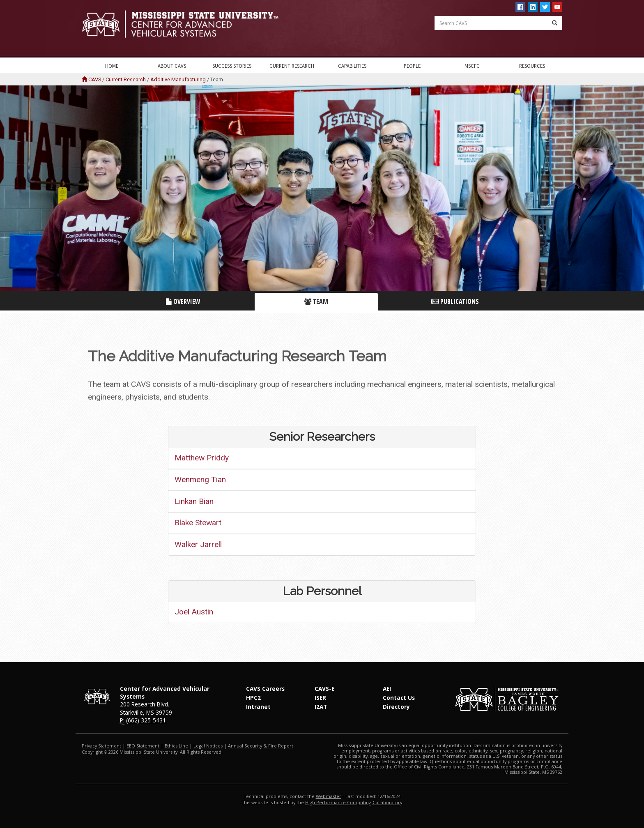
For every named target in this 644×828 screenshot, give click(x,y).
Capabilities (352, 66)
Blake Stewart (198, 523)
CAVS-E (324, 689)
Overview (183, 301)
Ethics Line (176, 746)
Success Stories (232, 66)
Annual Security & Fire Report (261, 746)
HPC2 (253, 698)
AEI (387, 689)
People (412, 66)
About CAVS (172, 66)
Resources (532, 66)
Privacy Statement (101, 746)
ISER (320, 698)
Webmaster (329, 796)
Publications (455, 301)
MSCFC (472, 66)
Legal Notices (208, 746)
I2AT (321, 707)
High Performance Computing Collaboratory (354, 802)
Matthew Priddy (202, 458)
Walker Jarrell (198, 544)
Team (316, 301)
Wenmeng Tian (200, 480)
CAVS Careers (265, 689)
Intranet (258, 707)
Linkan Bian (194, 501)
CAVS (95, 79)
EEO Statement (143, 746)
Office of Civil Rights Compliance (429, 767)
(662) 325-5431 (146, 720)
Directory (396, 707)
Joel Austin (194, 612)
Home (112, 66)
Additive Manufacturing (178, 79)
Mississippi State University (102, 29)
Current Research (292, 66)
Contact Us (399, 698)
